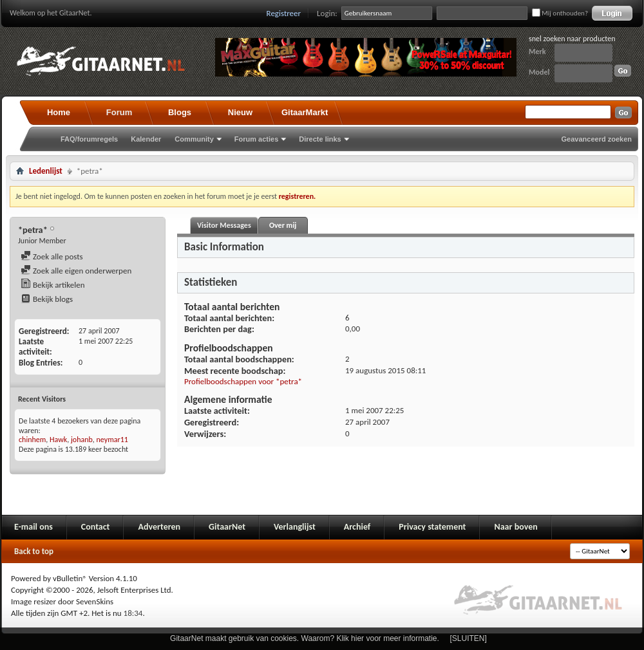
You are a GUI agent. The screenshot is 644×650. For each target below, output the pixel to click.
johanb (82, 440)
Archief (357, 527)
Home (59, 112)
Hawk (58, 440)
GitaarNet (227, 527)
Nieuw (240, 112)
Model (539, 72)
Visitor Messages (224, 225)
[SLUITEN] (469, 638)
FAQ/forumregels (89, 139)
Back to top (34, 551)
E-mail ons (33, 527)
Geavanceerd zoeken (597, 139)
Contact (96, 527)
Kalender (146, 139)
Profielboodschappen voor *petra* (243, 381)
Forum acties (256, 139)
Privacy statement (432, 527)
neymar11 (112, 440)
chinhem (32, 440)
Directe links (320, 139)
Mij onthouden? (560, 13)
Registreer (284, 13)
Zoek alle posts (52, 256)
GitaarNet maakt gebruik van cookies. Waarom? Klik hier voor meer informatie (303, 638)
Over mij (283, 225)
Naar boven (516, 527)
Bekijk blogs (47, 299)
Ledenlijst (46, 171)
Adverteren (159, 527)
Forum (119, 112)
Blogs (180, 112)
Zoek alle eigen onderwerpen (76, 271)
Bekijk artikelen (53, 285)
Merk (537, 51)
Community (194, 139)
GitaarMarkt (305, 112)
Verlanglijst (295, 527)
